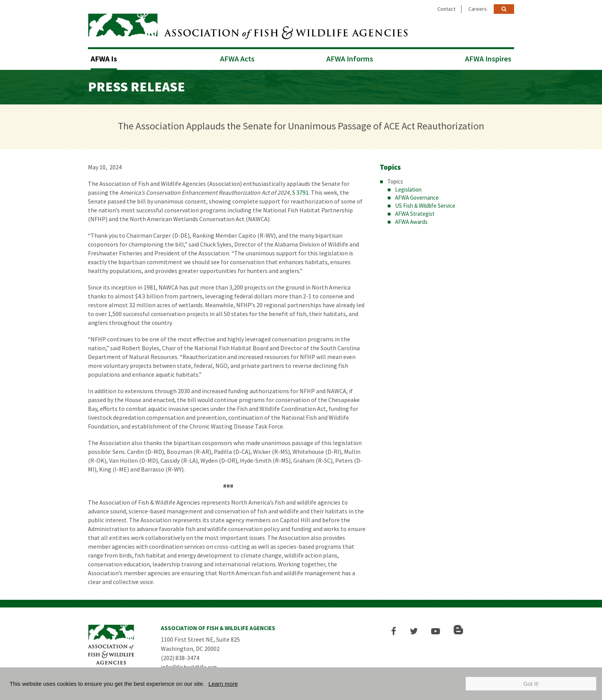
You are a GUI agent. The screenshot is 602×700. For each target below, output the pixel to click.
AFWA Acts (237, 59)
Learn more (223, 684)
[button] (394, 631)
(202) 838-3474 (180, 658)
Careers (478, 9)
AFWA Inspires (488, 59)
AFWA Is (104, 59)
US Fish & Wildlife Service (425, 206)
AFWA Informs (350, 59)
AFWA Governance (417, 198)
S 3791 (300, 192)
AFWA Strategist (415, 214)
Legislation (408, 189)
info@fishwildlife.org (189, 667)
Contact (446, 9)
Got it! (531, 684)
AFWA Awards (411, 222)
